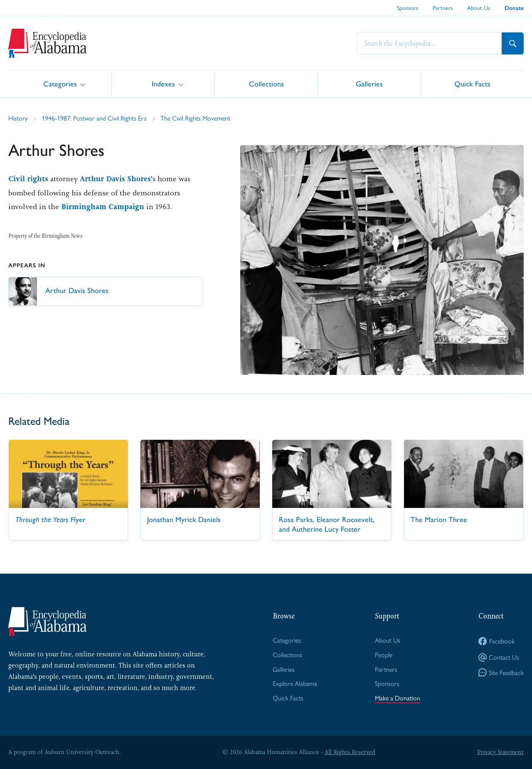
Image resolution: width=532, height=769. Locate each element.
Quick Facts (472, 83)
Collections (266, 83)
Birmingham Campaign (103, 207)
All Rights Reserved (350, 752)
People (384, 654)
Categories (60, 83)
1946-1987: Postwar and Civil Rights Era (94, 118)
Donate (514, 8)
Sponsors (408, 7)
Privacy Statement (500, 752)
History (18, 118)
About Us (479, 7)
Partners (443, 7)
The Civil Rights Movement (195, 118)
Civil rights (28, 179)
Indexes (163, 83)
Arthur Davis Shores (115, 179)
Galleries (369, 83)
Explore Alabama (295, 683)
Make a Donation (398, 698)
